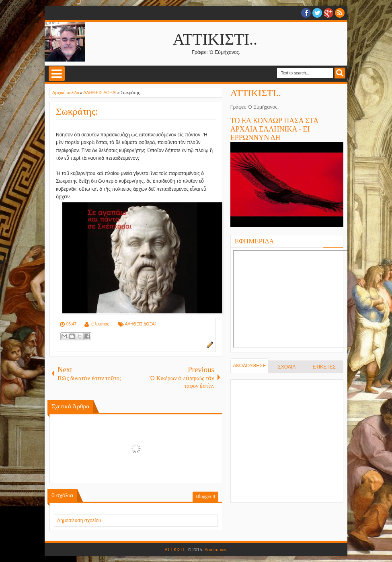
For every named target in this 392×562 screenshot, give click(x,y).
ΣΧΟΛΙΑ (287, 367)
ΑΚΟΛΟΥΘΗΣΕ (249, 366)
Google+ (328, 13)
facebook (306, 13)
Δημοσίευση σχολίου (79, 521)
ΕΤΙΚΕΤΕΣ (324, 367)
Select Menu (57, 74)
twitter (317, 13)
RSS (340, 13)
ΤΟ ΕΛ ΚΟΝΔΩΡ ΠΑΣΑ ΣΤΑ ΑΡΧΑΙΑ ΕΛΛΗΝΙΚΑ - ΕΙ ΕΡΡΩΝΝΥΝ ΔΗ (274, 129)
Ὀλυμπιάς (100, 324)
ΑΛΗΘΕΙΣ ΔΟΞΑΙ (140, 324)
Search (340, 73)
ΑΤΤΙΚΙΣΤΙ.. (215, 39)
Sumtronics (215, 550)
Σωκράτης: (77, 111)
